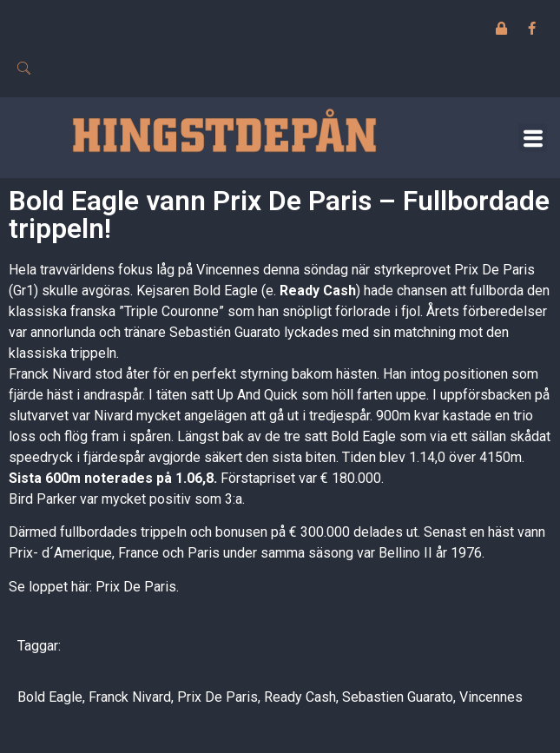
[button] (533, 138)
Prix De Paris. (137, 587)
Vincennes (491, 697)
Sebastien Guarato (398, 697)
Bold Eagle (50, 697)
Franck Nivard (130, 697)
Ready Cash (300, 697)
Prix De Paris (217, 697)
